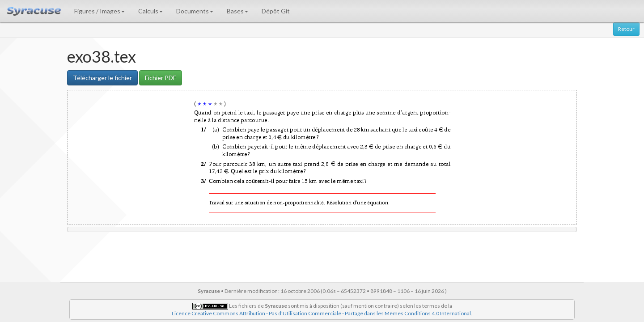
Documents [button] (195, 11)
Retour (626, 29)
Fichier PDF (161, 78)
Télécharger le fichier (102, 78)
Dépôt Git (276, 11)
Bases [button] (237, 11)
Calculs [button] (150, 11)
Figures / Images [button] (100, 11)
